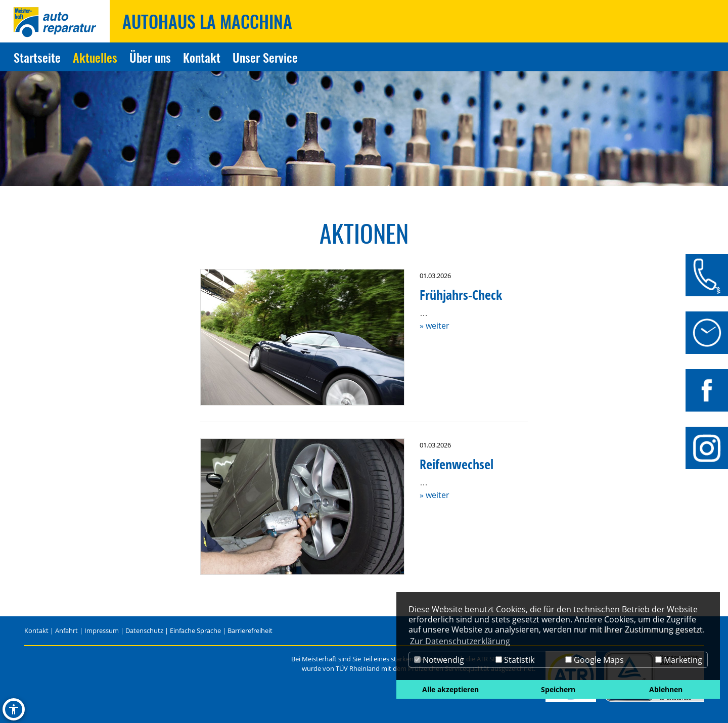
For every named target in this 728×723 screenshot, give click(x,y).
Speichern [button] (558, 689)
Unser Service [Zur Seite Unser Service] (265, 57)
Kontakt (36, 630)
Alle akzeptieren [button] (450, 689)
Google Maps (595, 660)
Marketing (679, 660)
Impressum (102, 630)
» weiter (435, 326)
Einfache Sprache (195, 630)
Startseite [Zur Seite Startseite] (37, 57)
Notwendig (439, 660)
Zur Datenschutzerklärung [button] (460, 641)
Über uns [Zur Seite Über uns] (150, 57)
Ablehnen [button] (666, 689)
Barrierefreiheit (250, 630)
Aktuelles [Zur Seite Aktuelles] (95, 57)
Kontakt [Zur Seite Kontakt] (202, 57)
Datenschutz (144, 630)
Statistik (515, 660)
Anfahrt (66, 630)
